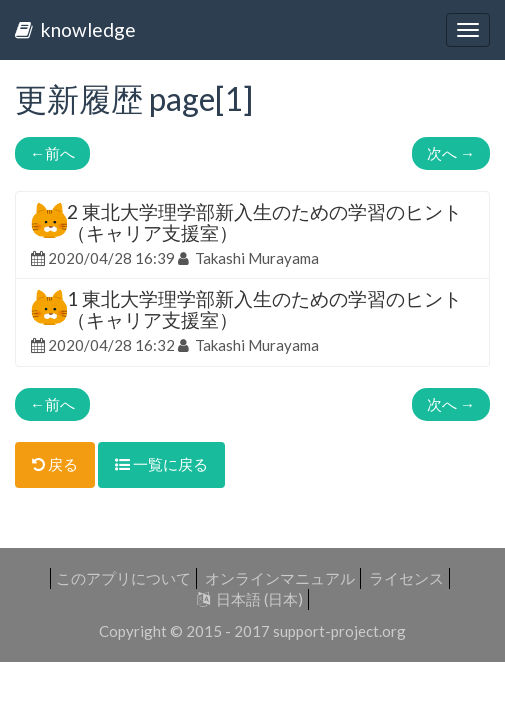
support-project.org (339, 631)
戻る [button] (55, 464)
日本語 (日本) (250, 599)
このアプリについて (123, 578)
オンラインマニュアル (280, 578)
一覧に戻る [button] (161, 464)
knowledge (75, 29)
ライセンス (406, 578)
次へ (451, 153)
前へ (52, 153)
